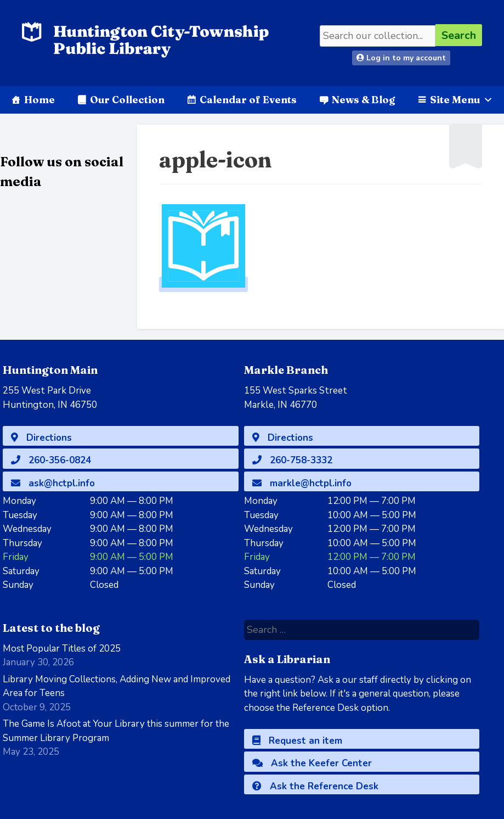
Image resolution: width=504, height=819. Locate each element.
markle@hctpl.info (302, 483)
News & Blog (363, 100)
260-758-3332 (292, 460)
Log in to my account (401, 58)
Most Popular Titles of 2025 (62, 649)
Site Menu (461, 100)
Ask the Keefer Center (312, 763)
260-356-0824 (51, 460)
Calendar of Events (248, 100)
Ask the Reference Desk (315, 786)
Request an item (297, 741)
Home (39, 100)
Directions (41, 438)
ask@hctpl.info (53, 483)
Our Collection (127, 100)
